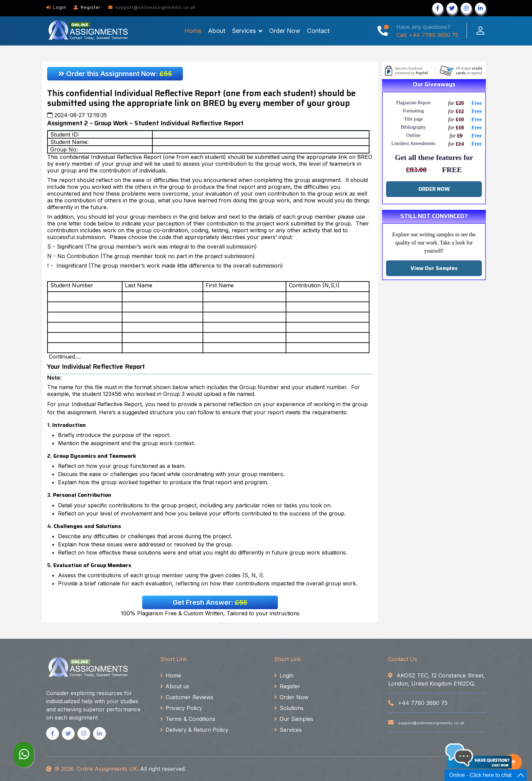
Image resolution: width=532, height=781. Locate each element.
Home (193, 31)
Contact (318, 31)
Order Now (285, 31)
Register (87, 7)
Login (56, 7)
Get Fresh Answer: (210, 602)
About (217, 31)
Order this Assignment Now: (115, 74)
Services (244, 31)
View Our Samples (434, 268)
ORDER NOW (434, 189)
